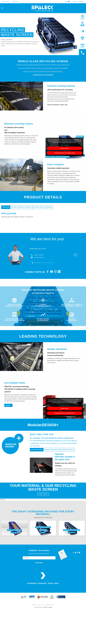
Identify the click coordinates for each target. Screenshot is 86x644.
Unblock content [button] (64, 148)
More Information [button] (64, 145)
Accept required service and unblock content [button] (65, 153)
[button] (2, 8)
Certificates (80, 2)
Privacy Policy (50, 605)
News (39, 605)
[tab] (6, 207)
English (68, 2)
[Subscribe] (39, 563)
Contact (75, 2)
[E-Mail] (39, 558)
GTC (43, 605)
